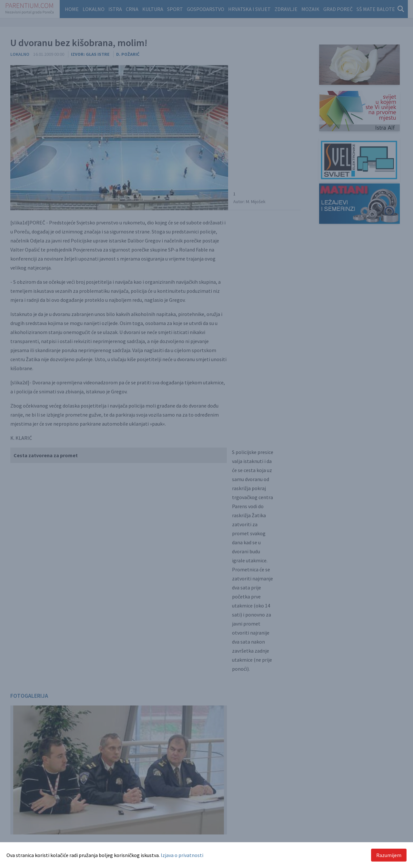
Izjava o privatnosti (182, 855)
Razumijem (389, 855)
